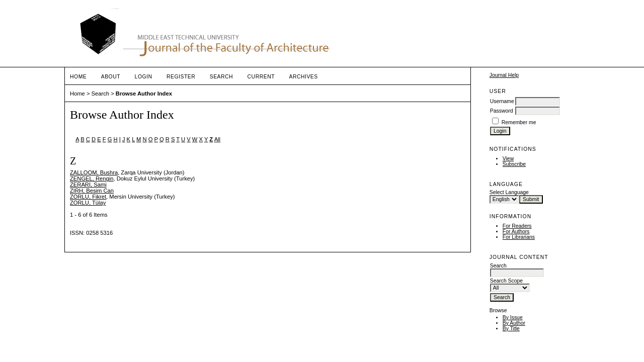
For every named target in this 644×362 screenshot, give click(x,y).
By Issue (513, 318)
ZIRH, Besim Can (92, 191)
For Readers (517, 226)
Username (502, 101)
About (111, 77)
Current (261, 77)
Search (221, 77)
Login (144, 77)
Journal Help (504, 75)
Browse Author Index (144, 94)
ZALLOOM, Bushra (94, 172)
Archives (303, 77)
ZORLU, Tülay (88, 203)
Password (502, 111)
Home (78, 77)
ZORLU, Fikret (88, 197)
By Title (511, 329)
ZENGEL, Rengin (92, 178)
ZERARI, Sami (88, 185)
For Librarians (519, 237)
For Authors (516, 232)
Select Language (509, 192)
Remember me (519, 122)
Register (181, 77)
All (217, 139)
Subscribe (514, 164)
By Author (514, 323)
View (508, 159)
